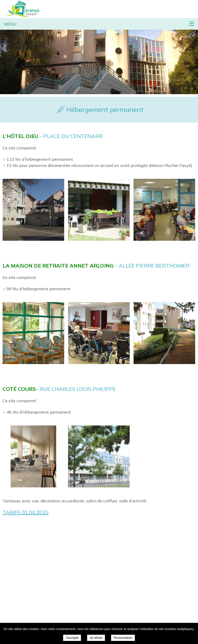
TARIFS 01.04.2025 (26, 512)
